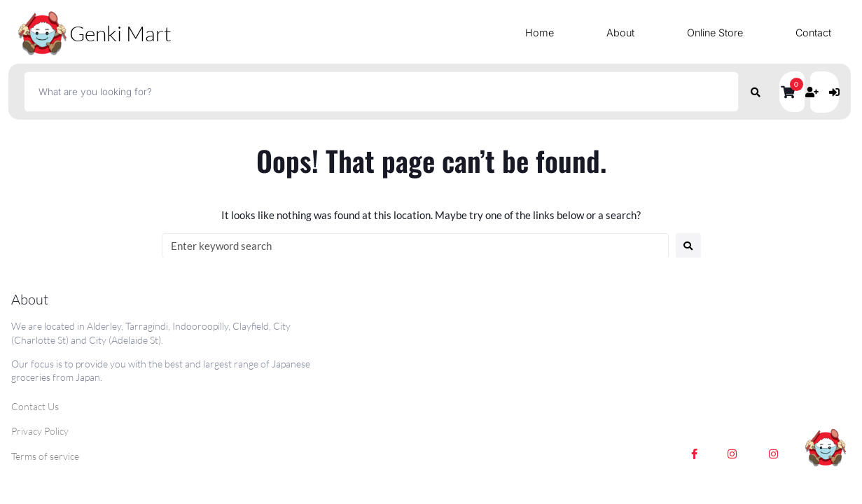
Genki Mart (120, 33)
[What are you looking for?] (381, 92)
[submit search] (756, 92)
